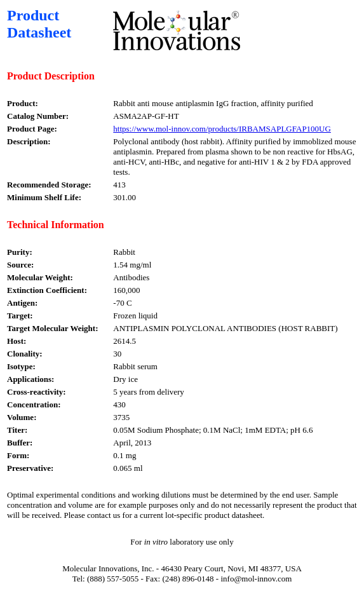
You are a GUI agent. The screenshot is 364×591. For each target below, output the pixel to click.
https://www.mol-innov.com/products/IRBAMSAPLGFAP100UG (222, 129)
